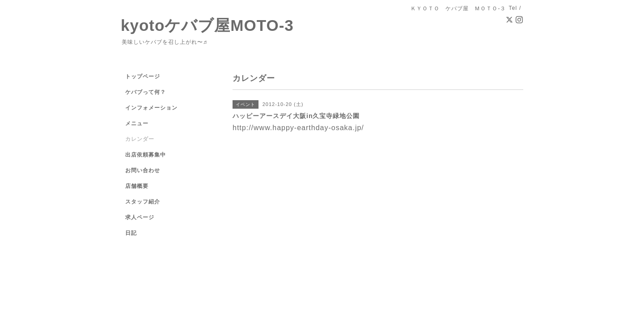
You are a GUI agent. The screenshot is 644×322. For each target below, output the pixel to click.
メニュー (137, 123)
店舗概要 (137, 186)
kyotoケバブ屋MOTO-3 (207, 25)
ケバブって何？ (146, 92)
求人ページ (140, 217)
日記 (131, 233)
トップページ (143, 76)
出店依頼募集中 (146, 155)
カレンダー (140, 139)
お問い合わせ (143, 170)
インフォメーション (151, 108)
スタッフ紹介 (143, 202)
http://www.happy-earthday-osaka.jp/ (298, 128)
